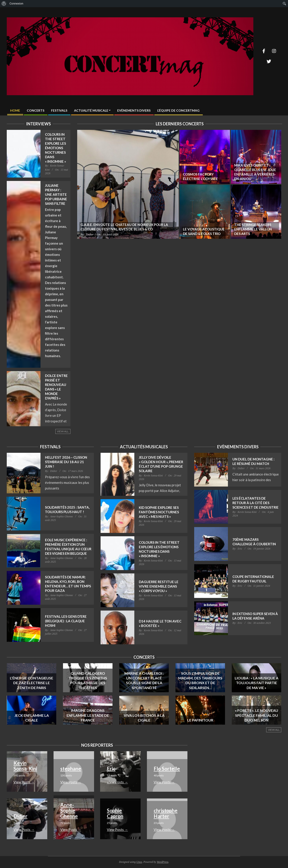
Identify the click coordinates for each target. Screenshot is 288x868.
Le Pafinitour (200, 720)
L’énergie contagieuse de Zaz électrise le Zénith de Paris (31, 683)
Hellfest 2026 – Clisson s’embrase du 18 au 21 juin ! (66, 462)
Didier (20, 816)
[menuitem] (4, 4)
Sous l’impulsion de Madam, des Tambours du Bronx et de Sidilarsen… (200, 680)
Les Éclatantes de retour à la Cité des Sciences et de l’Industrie (255, 503)
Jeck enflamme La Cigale (32, 718)
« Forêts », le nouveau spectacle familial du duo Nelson (256, 715)
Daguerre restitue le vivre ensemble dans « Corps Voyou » (159, 586)
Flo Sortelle (167, 769)
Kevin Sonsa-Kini (25, 766)
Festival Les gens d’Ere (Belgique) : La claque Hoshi (66, 621)
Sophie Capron (115, 813)
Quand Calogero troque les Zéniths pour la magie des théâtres (88, 680)
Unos (139, 862)
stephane (71, 769)
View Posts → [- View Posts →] (24, 782)
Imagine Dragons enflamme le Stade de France (88, 715)
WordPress (163, 862)
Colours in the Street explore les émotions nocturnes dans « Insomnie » (55, 148)
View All (63, 431)
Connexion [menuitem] (16, 3)
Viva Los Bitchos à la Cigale (144, 718)
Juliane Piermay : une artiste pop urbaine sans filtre (56, 194)
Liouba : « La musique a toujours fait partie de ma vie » (256, 683)
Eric (111, 769)
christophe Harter (166, 813)
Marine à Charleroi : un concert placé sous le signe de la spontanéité (144, 680)
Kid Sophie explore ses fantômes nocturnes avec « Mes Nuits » (159, 512)
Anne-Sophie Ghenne (69, 811)
